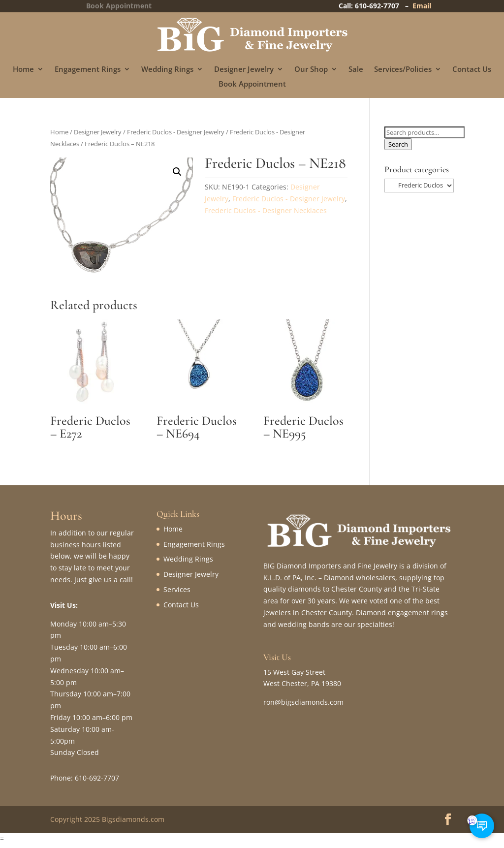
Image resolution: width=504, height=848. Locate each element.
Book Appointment (252, 84)
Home (23, 70)
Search (398, 144)
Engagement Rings (88, 70)
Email (422, 6)
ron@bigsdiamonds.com (303, 702)
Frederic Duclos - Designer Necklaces (266, 210)
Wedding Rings (167, 70)
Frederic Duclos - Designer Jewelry (176, 132)
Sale (356, 70)
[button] (177, 172)
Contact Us (472, 70)
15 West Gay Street (294, 672)
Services (177, 589)
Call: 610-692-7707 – (376, 6)
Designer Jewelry (244, 70)
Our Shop (311, 70)
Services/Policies (403, 70)
